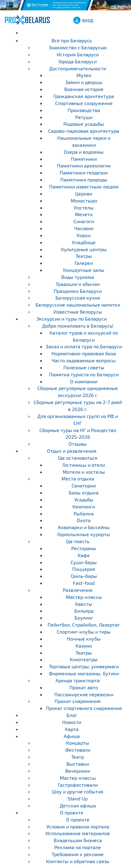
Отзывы (78, 444)
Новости (72, 722)
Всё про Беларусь (72, 40)
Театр (78, 757)
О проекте (72, 812)
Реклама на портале (78, 847)
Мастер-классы (78, 778)
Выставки (78, 764)
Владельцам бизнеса (78, 840)
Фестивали (78, 750)
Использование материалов (78, 833)
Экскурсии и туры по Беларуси (72, 319)
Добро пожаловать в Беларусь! (78, 326)
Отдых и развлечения (72, 451)
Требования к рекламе (78, 854)
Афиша (72, 736)
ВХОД (88, 21)
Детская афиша (78, 805)
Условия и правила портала (78, 826)
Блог (72, 715)
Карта (72, 729)
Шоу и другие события (78, 791)
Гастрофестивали (78, 785)
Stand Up (78, 798)
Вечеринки (78, 771)
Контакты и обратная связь (78, 861)
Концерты (78, 743)
